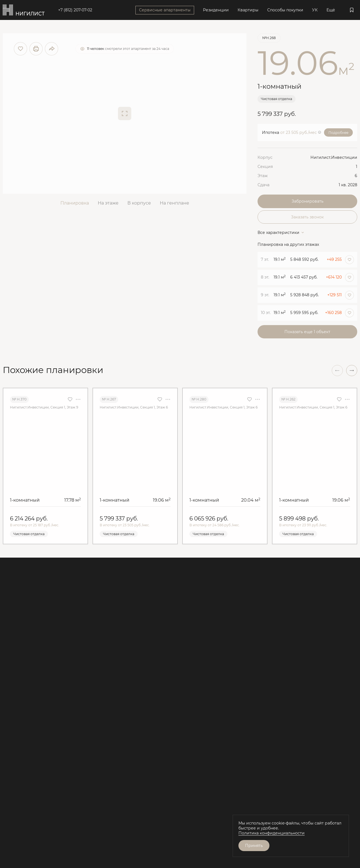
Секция (265, 167)
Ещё (331, 10)
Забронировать (308, 201)
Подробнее (338, 133)
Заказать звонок (307, 217)
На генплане (174, 203)
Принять (254, 846)
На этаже (108, 203)
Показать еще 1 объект (307, 332)
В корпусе (139, 203)
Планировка (75, 203)
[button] (352, 371)
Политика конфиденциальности (272, 833)
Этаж (263, 176)
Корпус (265, 157)
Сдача (263, 185)
